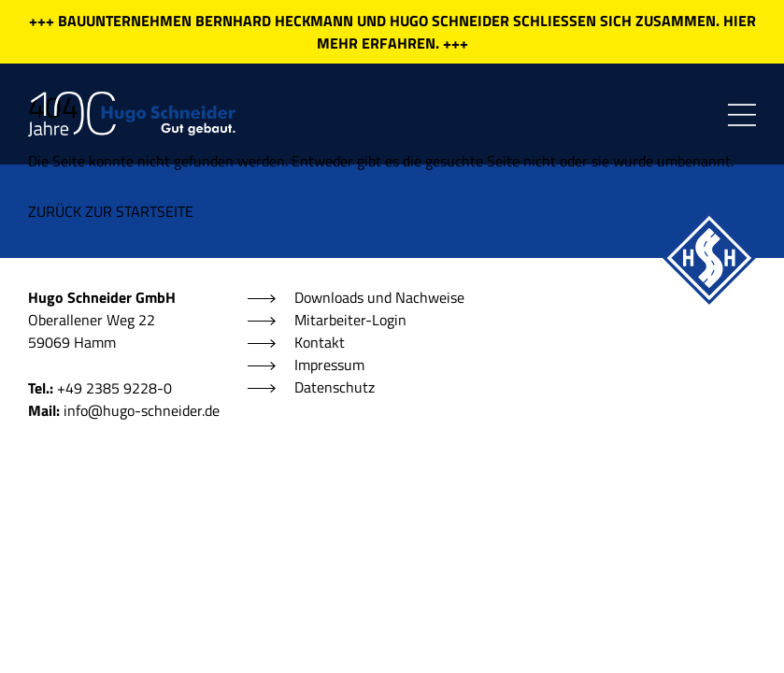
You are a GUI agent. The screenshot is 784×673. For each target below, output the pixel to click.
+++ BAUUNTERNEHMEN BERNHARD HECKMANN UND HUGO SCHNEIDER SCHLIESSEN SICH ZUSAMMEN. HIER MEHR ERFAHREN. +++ (392, 32)
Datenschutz (335, 387)
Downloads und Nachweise (379, 297)
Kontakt (320, 342)
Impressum (329, 365)
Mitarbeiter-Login (350, 320)
